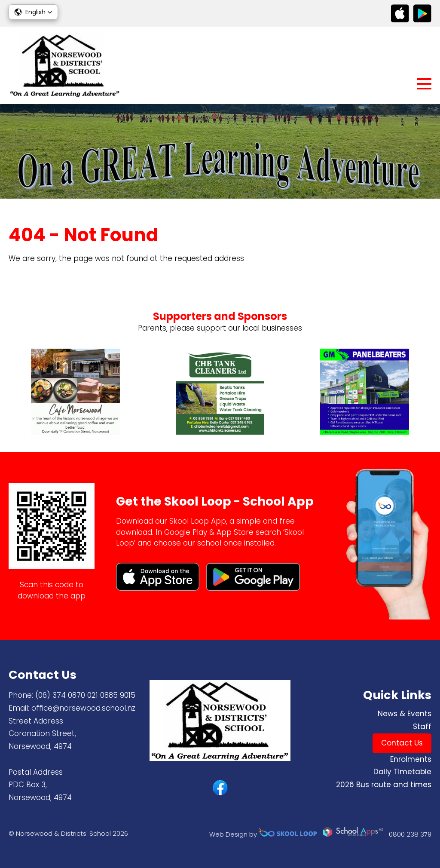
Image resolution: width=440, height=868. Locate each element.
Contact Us (402, 743)
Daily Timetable (402, 772)
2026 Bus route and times (384, 785)
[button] (33, 12)
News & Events (405, 714)
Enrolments (411, 759)
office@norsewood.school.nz (83, 708)
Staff (422, 727)
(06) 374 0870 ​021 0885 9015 (85, 695)
